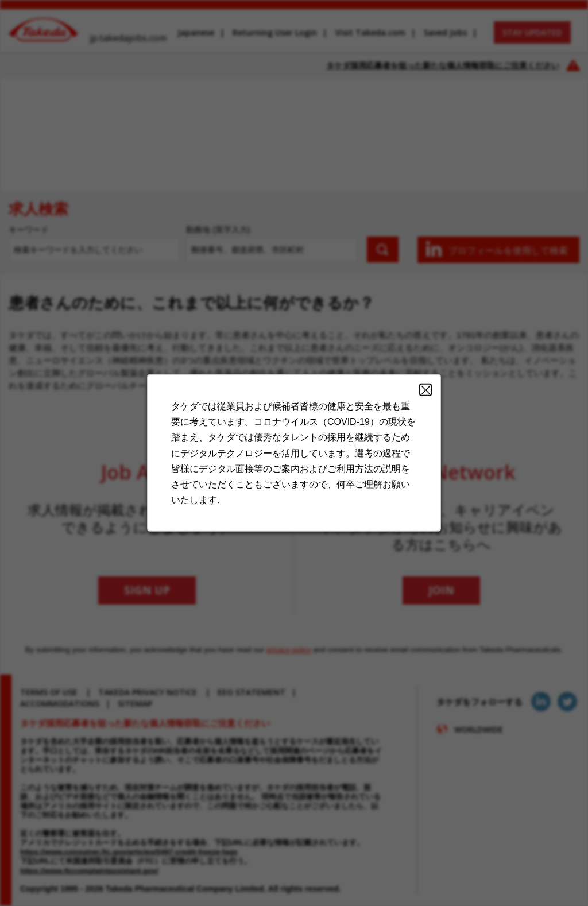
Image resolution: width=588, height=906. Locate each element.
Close (425, 390)
